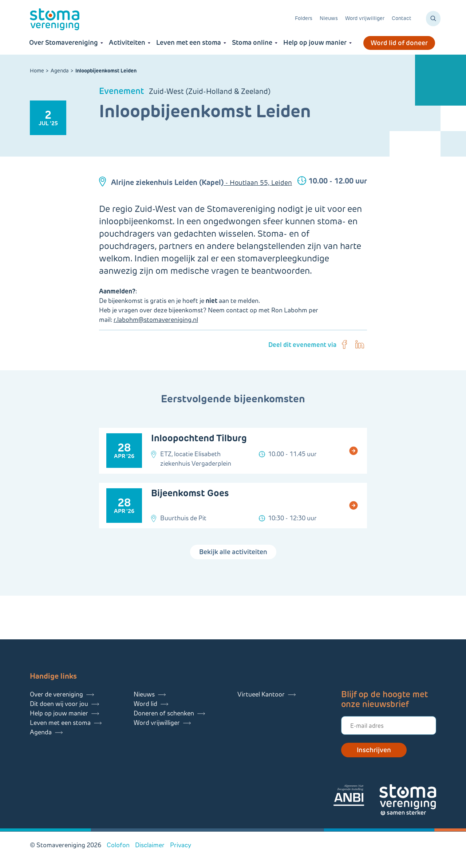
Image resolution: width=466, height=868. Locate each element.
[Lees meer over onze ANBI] (356, 796)
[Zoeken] (433, 19)
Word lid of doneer (399, 43)
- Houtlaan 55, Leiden (258, 183)
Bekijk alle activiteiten (233, 552)
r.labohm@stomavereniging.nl (156, 320)
